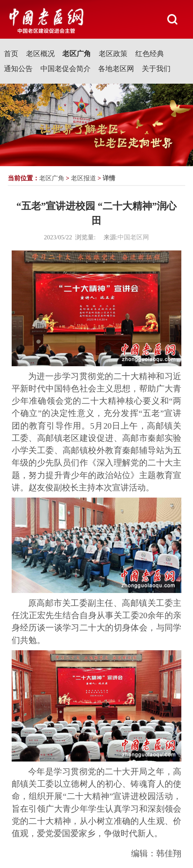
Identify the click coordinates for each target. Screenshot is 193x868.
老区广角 (77, 54)
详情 (109, 178)
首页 (11, 54)
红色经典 (150, 54)
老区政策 (113, 54)
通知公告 (18, 69)
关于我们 (156, 69)
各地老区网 (116, 69)
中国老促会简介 (66, 69)
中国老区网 (133, 237)
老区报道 (83, 178)
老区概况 (40, 54)
